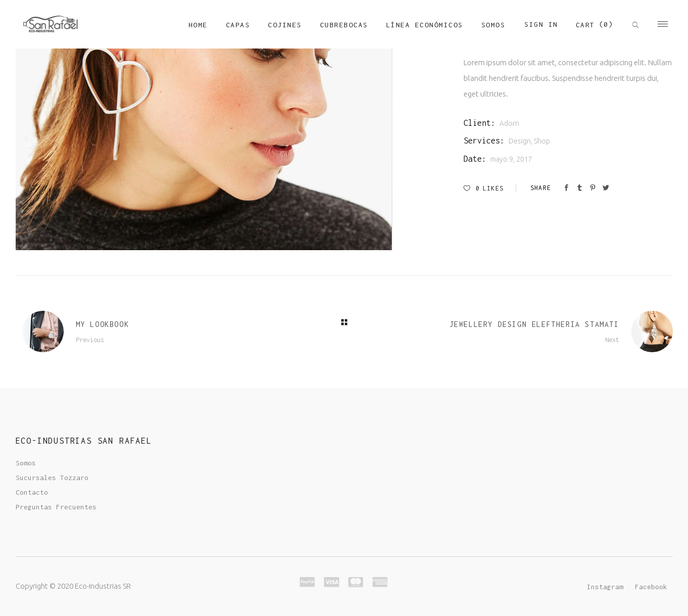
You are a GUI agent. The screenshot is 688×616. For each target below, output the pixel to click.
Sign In (541, 24)
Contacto (32, 492)
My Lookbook (103, 324)
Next (612, 340)
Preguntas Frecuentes (56, 507)
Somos (26, 463)
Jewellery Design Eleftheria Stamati (534, 324)
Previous (90, 340)
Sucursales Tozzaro (52, 478)
